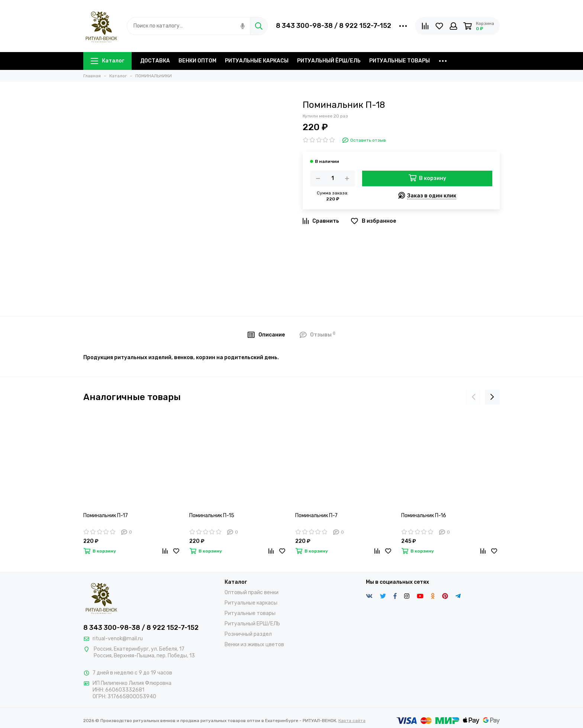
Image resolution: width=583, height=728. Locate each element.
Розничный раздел (248, 634)
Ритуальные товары (250, 613)
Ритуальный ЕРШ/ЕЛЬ (252, 624)
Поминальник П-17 (106, 516)
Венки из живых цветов (254, 645)
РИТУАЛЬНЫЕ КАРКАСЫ (257, 61)
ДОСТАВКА (155, 61)
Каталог (107, 61)
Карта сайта (352, 721)
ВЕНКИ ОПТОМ (197, 61)
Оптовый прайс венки (252, 592)
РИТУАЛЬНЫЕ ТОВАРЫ (400, 61)
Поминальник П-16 (424, 516)
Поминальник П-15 (212, 516)
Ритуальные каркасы (251, 603)
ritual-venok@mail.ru (118, 639)
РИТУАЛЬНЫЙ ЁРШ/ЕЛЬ (329, 61)
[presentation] (474, 397)
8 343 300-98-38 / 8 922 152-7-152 (334, 26)
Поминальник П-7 (316, 516)
